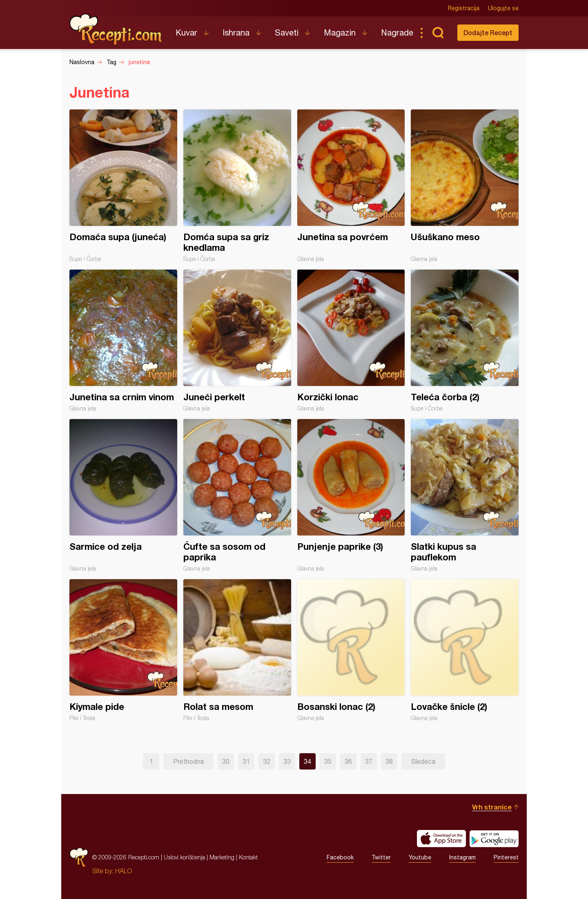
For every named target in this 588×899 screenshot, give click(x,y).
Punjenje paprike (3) (351, 495)
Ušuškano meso (465, 186)
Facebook (340, 857)
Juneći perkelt (237, 341)
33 (287, 761)
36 (348, 761)
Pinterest (506, 857)
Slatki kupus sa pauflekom (465, 495)
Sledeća (423, 761)
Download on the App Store (441, 839)
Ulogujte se (503, 8)
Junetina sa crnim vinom (123, 341)
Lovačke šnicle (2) (465, 650)
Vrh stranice (492, 807)
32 (267, 761)
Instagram (462, 857)
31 (246, 761)
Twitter (381, 857)
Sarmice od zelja (123, 495)
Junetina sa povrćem (351, 186)
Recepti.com (116, 29)
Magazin (340, 32)
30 (226, 761)
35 (328, 761)
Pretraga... (438, 33)
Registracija (464, 8)
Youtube (420, 857)
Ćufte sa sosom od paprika (237, 495)
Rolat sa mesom (237, 650)
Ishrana (236, 32)
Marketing (222, 857)
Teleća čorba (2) (465, 341)
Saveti (287, 32)
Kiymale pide (123, 650)
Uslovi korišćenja (184, 857)
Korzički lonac (351, 341)
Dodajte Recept (488, 32)
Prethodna (188, 761)
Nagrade (397, 32)
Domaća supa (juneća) (123, 186)
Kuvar (186, 32)
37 (369, 761)
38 (389, 761)
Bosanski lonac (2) (351, 650)
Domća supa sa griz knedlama (237, 186)
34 (307, 761)
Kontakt (248, 857)
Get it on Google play (494, 839)
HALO (124, 871)
